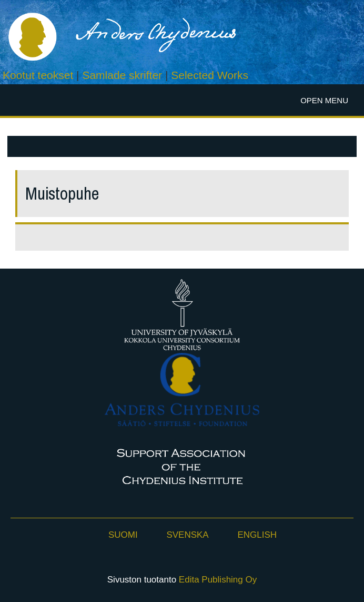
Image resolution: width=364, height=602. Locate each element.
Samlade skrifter (122, 75)
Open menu (324, 100)
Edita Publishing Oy (218, 580)
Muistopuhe (62, 194)
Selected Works (210, 75)
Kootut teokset (38, 75)
